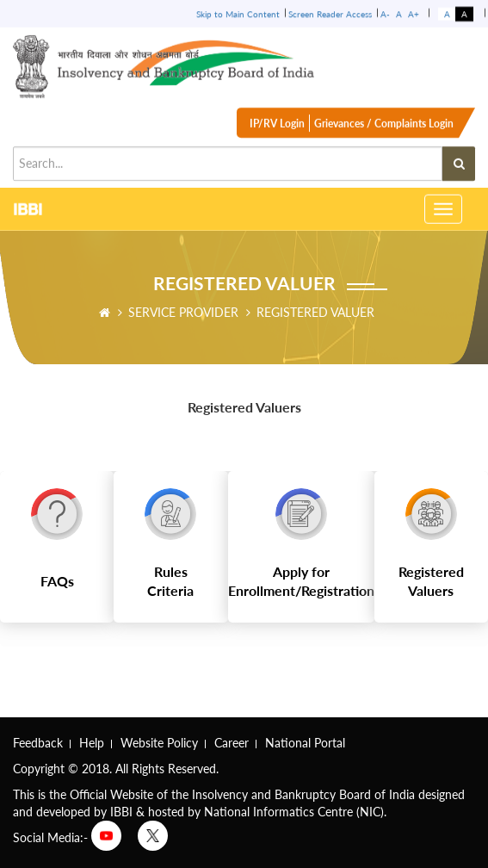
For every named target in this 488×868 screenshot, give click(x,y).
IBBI (28, 208)
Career (232, 743)
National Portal (305, 743)
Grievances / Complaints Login (384, 127)
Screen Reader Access (330, 13)
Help (92, 743)
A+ (414, 13)
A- (385, 13)
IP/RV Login (277, 127)
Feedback (38, 743)
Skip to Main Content (238, 13)
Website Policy (159, 743)
